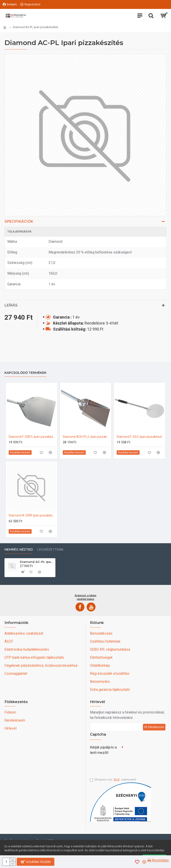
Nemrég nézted (19, 550)
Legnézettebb (50, 550)
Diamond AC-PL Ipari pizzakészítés (37, 562)
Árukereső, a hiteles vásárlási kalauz (85, 597)
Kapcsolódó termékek (25, 373)
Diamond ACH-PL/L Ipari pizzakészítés (87, 437)
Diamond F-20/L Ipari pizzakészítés (140, 437)
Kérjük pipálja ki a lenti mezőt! (103, 750)
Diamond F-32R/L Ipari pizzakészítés (32, 437)
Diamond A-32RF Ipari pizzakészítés (32, 515)
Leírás (11, 305)
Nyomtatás (158, 860)
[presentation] (121, 765)
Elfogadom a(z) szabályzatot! (113, 780)
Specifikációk (19, 221)
